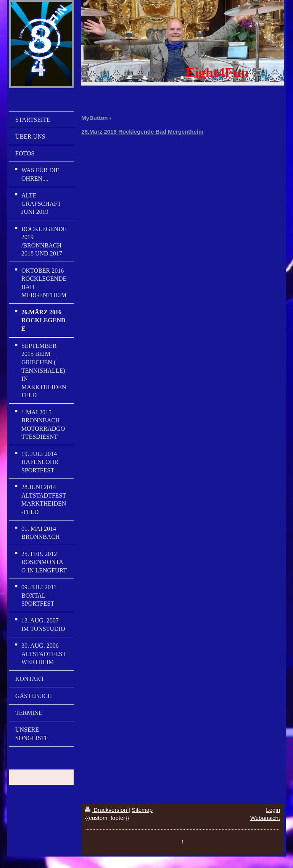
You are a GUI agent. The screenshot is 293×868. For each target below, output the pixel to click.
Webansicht (265, 818)
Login (273, 810)
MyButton (94, 118)
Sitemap (142, 810)
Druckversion (107, 810)
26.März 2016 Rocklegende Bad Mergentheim (142, 132)
